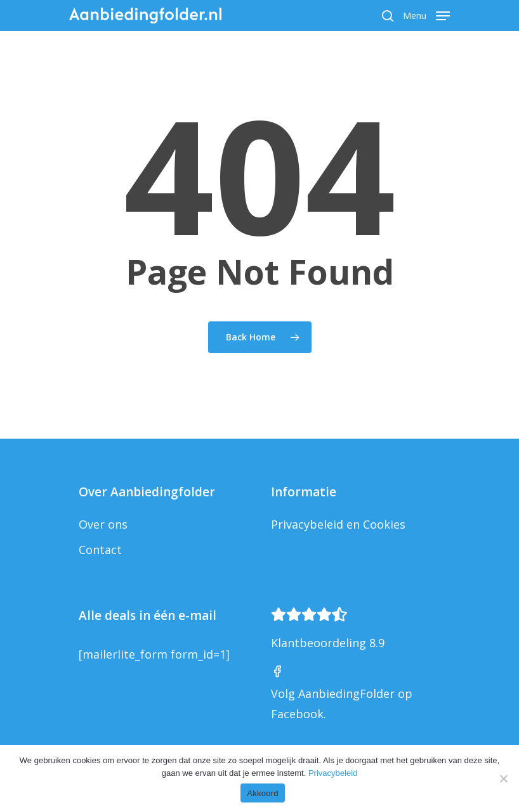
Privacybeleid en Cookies (338, 524)
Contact (100, 550)
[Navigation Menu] (426, 14)
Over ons (103, 524)
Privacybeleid (333, 773)
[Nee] (503, 778)
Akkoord (262, 793)
